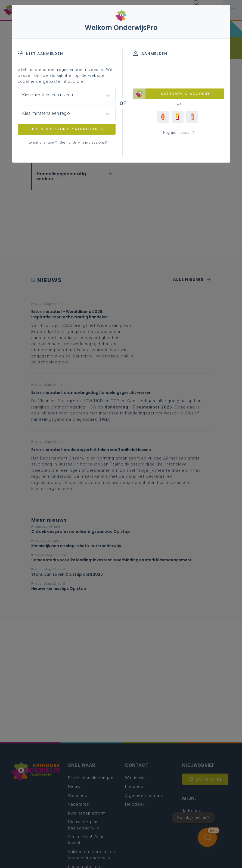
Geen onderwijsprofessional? (84, 142)
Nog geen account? (179, 133)
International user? (41, 142)
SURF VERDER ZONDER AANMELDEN (67, 129)
